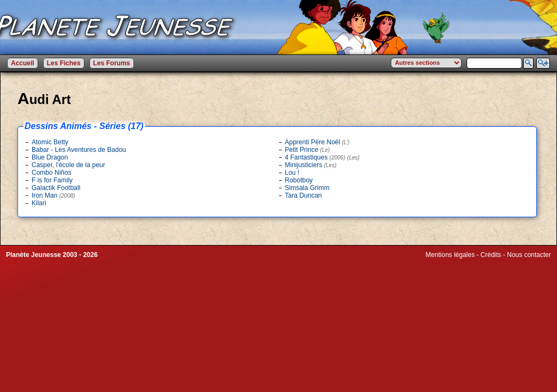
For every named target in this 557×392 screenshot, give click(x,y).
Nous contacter (529, 255)
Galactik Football (56, 188)
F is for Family (52, 180)
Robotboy (299, 180)
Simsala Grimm (307, 188)
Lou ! (292, 173)
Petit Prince (308, 150)
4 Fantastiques (322, 157)
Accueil (23, 63)
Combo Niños (52, 173)
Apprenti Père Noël (317, 142)
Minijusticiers (311, 165)
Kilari (39, 203)
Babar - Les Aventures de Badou (79, 150)
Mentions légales (450, 255)
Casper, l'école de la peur (68, 165)
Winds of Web (446, 262)
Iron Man (53, 195)
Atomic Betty (50, 142)
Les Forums (112, 63)
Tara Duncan (304, 195)
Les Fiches (64, 63)
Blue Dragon (50, 157)
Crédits (491, 255)
